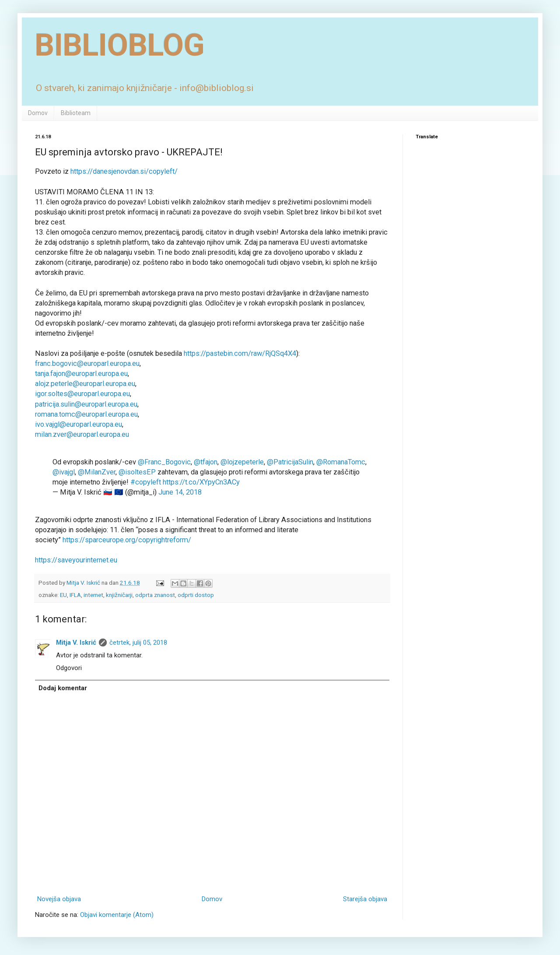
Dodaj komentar (63, 688)
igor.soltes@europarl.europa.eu (82, 394)
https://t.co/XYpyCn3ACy (201, 482)
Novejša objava (59, 899)
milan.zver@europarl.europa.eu (82, 434)
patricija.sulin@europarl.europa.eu (86, 404)
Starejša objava (365, 899)
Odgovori (69, 668)
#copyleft (146, 482)
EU (63, 595)
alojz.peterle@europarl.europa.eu (85, 384)
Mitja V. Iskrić (76, 643)
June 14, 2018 (180, 492)
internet (93, 595)
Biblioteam (76, 113)
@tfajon (206, 462)
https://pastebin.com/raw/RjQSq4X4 (240, 353)
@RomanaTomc (341, 462)
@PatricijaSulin (290, 462)
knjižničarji (119, 595)
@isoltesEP (137, 472)
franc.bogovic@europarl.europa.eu (87, 363)
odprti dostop (196, 595)
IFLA (75, 595)
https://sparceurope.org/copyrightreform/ (127, 540)
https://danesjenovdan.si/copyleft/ (124, 171)
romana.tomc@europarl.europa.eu (86, 414)
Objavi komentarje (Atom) (117, 915)
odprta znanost (155, 595)
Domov (38, 113)
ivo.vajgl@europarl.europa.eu (79, 424)
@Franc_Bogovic (164, 462)
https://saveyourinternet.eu (76, 560)
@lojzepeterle (242, 462)
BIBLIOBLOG (120, 45)
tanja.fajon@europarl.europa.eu (81, 374)
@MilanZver (97, 472)
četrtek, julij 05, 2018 (138, 643)
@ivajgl (64, 472)
